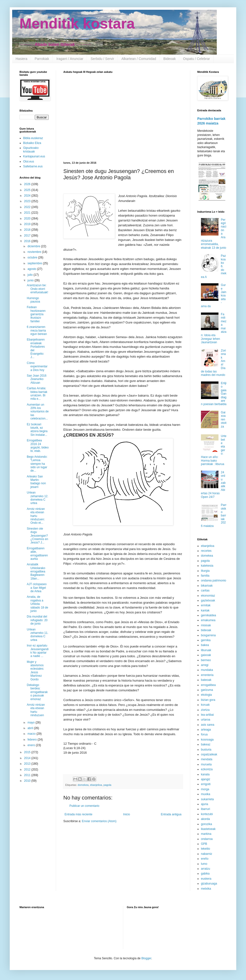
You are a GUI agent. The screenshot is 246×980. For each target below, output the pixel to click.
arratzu (205, 869)
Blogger (146, 958)
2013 (28, 764)
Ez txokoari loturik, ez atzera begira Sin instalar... (37, 430)
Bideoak (170, 59)
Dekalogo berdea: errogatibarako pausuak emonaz (37, 692)
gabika (205, 874)
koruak (205, 705)
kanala (205, 774)
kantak (205, 610)
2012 (28, 770)
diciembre (34, 246)
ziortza (205, 710)
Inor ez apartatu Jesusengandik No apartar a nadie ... (38, 651)
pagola (107, 785)
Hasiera (21, 59)
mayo (32, 723)
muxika (206, 794)
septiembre (35, 263)
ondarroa (207, 839)
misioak (206, 625)
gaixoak (206, 655)
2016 (28, 241)
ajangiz (206, 779)
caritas (205, 590)
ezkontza (207, 769)
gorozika (206, 824)
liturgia (205, 571)
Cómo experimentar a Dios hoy (37, 366)
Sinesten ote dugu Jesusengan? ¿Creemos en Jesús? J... (38, 536)
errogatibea (208, 685)
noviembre (35, 252)
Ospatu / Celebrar (196, 59)
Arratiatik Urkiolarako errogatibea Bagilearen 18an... (36, 571)
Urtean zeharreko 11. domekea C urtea (38, 635)
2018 (28, 230)
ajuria (204, 804)
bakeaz (206, 744)
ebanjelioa (96, 785)
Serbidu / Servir (102, 59)
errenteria (207, 675)
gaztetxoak (208, 600)
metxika (206, 889)
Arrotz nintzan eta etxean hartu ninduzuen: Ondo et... (36, 516)
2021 (28, 213)
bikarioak (207, 586)
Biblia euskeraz (33, 138)
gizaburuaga (209, 884)
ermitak (206, 605)
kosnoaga (207, 740)
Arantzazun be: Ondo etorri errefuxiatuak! (38, 289)
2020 (28, 219)
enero (32, 745)
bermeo (206, 660)
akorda (205, 819)
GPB (204, 844)
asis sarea (208, 725)
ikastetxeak (208, 829)
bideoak (206, 630)
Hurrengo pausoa (33, 300)
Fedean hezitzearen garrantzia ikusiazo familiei (36, 314)
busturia (206, 750)
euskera (206, 879)
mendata (207, 759)
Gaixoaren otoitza (224, 419)
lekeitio (205, 849)
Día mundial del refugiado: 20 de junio (37, 620)
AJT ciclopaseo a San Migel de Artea (37, 588)
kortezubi (207, 814)
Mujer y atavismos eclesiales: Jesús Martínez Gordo (35, 671)
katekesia (207, 566)
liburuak (206, 650)
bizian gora (208, 700)
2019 (28, 224)
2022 (28, 207)
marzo (32, 734)
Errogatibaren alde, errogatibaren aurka (37, 554)
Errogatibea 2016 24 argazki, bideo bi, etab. (38, 446)
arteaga (206, 730)
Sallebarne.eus (33, 166)
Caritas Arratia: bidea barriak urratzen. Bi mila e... (37, 394)
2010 (28, 781)
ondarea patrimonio (213, 580)
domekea (83, 785)
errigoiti (206, 784)
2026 (28, 184)
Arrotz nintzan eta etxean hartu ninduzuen (36, 710)
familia (205, 576)
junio (31, 280)
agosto (32, 269)
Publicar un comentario (84, 806)
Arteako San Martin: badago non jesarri (36, 482)
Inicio (127, 814)
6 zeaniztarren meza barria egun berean (37, 330)
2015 (28, 752)
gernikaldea (208, 615)
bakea (205, 645)
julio (31, 275)
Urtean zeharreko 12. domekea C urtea (38, 498)
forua (204, 734)
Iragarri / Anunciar (70, 59)
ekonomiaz (208, 596)
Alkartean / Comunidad (139, 59)
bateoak (206, 680)
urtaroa (206, 720)
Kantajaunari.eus (34, 156)
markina (206, 834)
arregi (205, 665)
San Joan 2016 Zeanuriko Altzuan (37, 379)
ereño (205, 859)
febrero (33, 740)
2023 (28, 201)
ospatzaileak (209, 754)
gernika (206, 640)
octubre (33, 257)
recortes (206, 551)
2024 (28, 196)
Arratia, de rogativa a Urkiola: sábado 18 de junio (38, 604)
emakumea (208, 620)
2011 (28, 775)
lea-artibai (207, 715)
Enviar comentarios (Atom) (99, 821)
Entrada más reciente (78, 814)
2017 (28, 236)
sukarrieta (207, 799)
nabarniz (207, 854)
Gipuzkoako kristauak (31, 150)
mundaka (207, 670)
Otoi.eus (29, 162)
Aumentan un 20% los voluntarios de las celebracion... (38, 412)
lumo (204, 864)
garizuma (207, 690)
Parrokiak (42, 59)
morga (205, 789)
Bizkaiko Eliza (32, 143)
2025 (28, 190)
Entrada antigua (171, 814)
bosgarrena (208, 635)
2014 (28, 758)
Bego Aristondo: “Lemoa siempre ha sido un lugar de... (37, 464)
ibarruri (205, 809)
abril (31, 728)
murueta (206, 764)
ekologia (206, 695)
